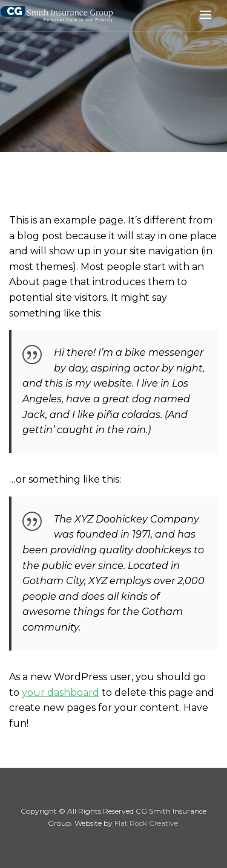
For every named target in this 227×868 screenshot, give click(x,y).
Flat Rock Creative (146, 823)
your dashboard (61, 693)
